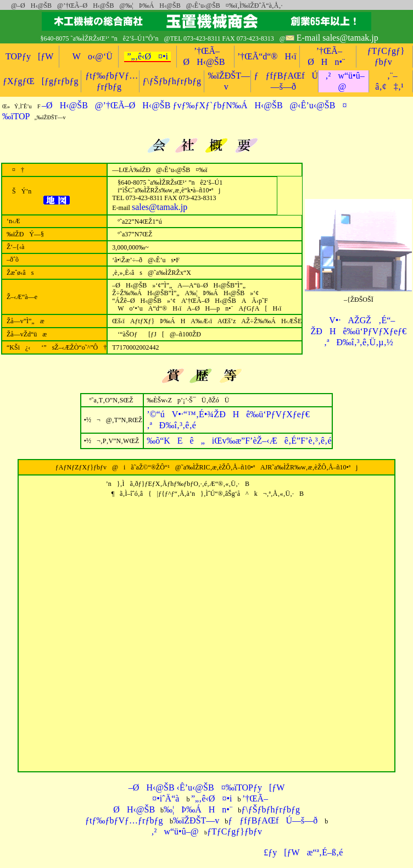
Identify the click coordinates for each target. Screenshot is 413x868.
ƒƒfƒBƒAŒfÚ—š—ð (273, 820)
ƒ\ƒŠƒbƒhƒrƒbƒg (172, 81)
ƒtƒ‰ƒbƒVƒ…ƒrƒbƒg (124, 820)
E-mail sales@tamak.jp (337, 38)
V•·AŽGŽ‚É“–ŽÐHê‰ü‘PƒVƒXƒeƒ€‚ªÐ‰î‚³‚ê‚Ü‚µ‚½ (359, 331)
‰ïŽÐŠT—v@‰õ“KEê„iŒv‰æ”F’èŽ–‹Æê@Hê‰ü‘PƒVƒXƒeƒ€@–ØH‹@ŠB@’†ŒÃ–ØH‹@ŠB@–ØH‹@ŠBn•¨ (193, 21)
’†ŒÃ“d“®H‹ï (267, 56)
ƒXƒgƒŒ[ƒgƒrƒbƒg (40, 81)
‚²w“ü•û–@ (175, 831)
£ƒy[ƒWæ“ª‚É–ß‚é (300, 852)
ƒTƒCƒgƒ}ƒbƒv (235, 831)
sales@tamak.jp (160, 207)
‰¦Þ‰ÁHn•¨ (198, 809)
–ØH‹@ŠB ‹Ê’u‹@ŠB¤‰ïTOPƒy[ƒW (207, 787)
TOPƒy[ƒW (29, 56)
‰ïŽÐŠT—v (196, 820)
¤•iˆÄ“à (162, 798)
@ (11, 5)
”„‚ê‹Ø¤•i (147, 56)
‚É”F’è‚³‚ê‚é (239, 441)
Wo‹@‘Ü (89, 56)
